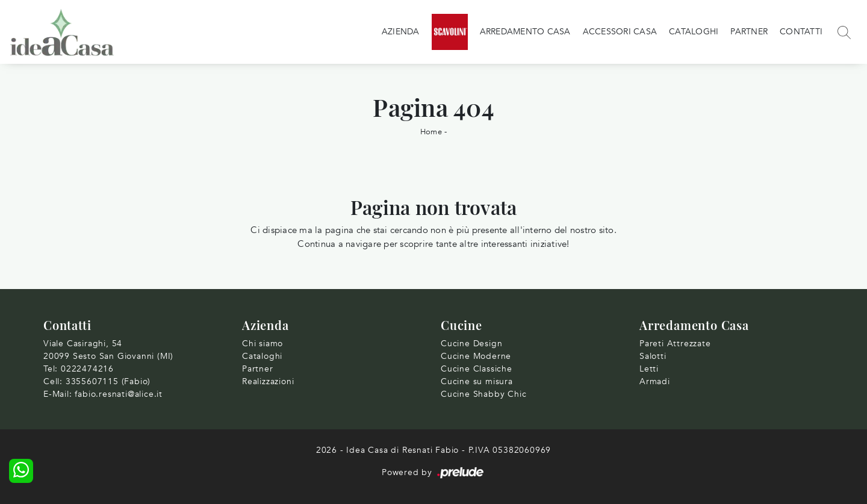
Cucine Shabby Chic (483, 394)
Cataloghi (694, 32)
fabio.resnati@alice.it (119, 394)
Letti (649, 369)
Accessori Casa (620, 32)
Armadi (655, 381)
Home (431, 132)
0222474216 (87, 369)
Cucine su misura (477, 381)
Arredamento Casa (525, 32)
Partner (749, 32)
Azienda (401, 32)
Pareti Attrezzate (675, 344)
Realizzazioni (268, 381)
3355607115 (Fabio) (108, 381)
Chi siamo (263, 344)
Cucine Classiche (477, 369)
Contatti (801, 32)
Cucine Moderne (476, 356)
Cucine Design (471, 344)
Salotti (653, 356)
